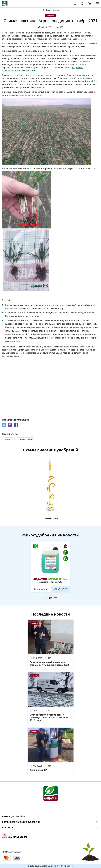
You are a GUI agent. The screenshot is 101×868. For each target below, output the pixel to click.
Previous (45, 598)
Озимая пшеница (26, 439)
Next (56, 598)
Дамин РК (90, 81)
